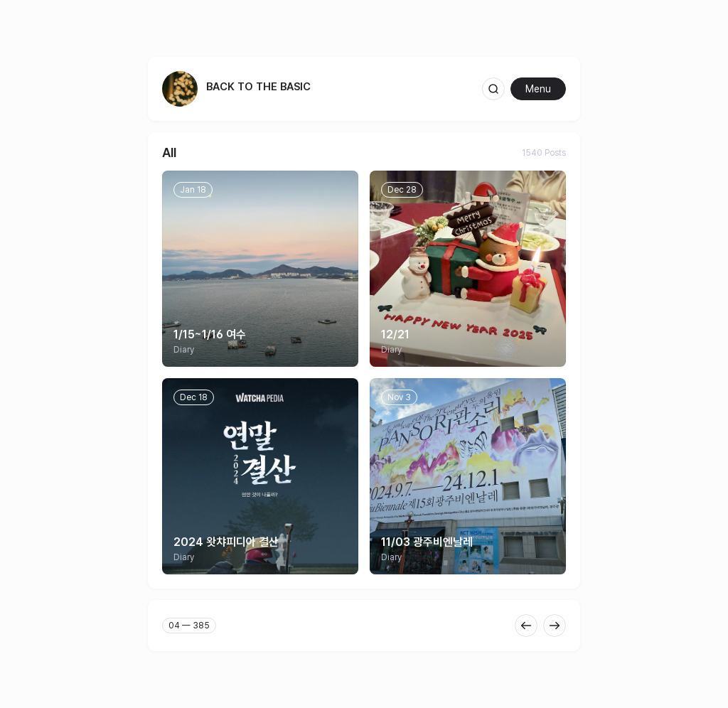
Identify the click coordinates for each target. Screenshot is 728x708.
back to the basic (258, 87)
